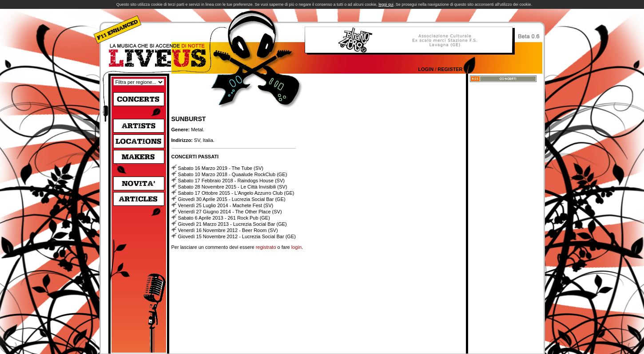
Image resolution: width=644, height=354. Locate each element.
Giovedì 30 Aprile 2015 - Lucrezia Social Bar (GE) (232, 199)
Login (426, 69)
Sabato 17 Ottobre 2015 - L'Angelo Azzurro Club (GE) (236, 193)
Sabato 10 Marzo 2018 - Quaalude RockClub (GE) (233, 174)
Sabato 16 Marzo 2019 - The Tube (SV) (221, 168)
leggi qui (386, 4)
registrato (266, 247)
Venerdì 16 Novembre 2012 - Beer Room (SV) (228, 230)
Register (450, 69)
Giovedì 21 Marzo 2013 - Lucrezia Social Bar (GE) (233, 224)
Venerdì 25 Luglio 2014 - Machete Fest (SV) (226, 205)
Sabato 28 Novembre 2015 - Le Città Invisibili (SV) (233, 187)
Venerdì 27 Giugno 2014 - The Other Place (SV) (230, 212)
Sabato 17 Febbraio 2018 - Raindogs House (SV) (231, 181)
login (296, 247)
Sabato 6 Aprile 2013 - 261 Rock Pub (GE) (224, 218)
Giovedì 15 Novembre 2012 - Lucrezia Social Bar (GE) (237, 236)
